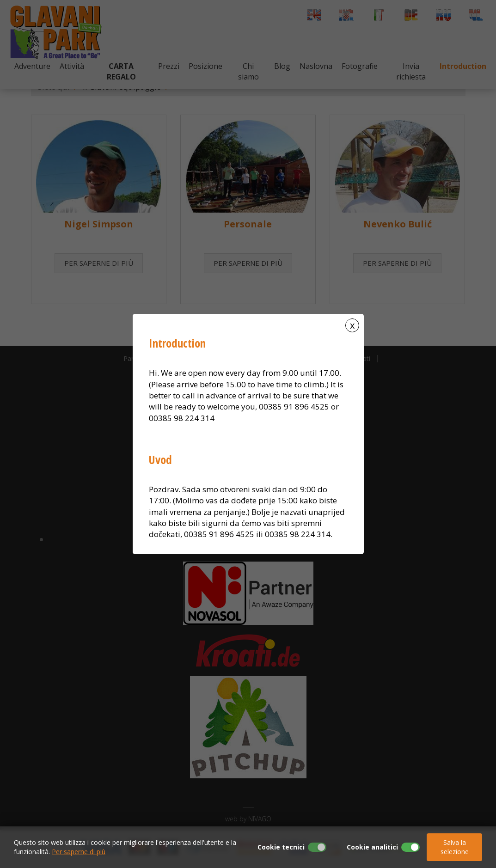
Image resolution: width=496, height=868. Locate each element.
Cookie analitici (372, 847)
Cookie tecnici (281, 847)
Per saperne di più (79, 852)
